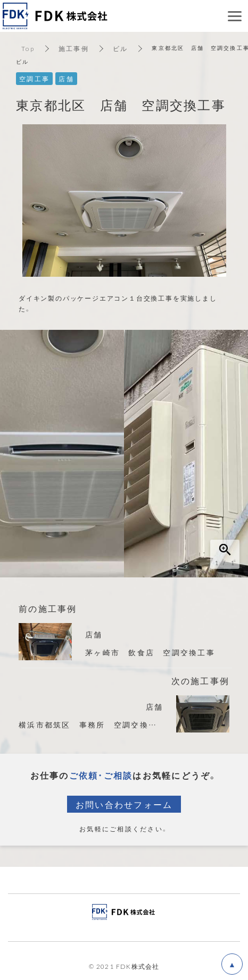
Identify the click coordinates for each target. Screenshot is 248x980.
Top (28, 48)
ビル (121, 48)
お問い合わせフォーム (124, 804)
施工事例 (74, 48)
